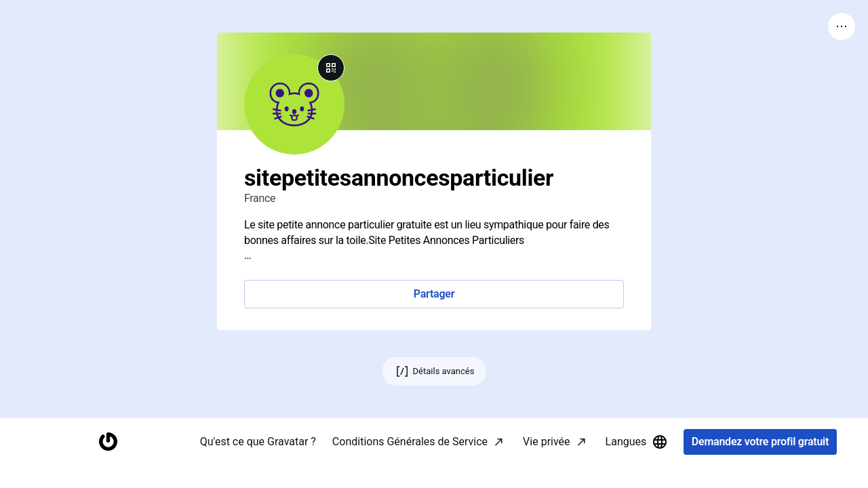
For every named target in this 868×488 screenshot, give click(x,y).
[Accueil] (108, 465)
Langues (637, 464)
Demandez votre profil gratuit (760, 465)
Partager (434, 294)
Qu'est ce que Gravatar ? (258, 464)
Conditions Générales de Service (410, 464)
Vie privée (546, 464)
